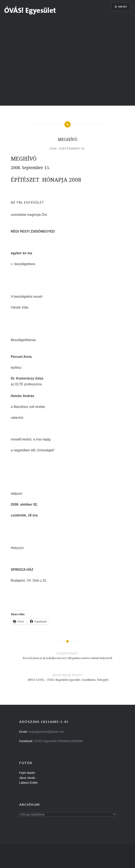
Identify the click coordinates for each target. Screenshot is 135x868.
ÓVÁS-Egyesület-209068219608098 (58, 741)
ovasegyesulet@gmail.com (46, 732)
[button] (30, 10)
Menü (123, 7)
